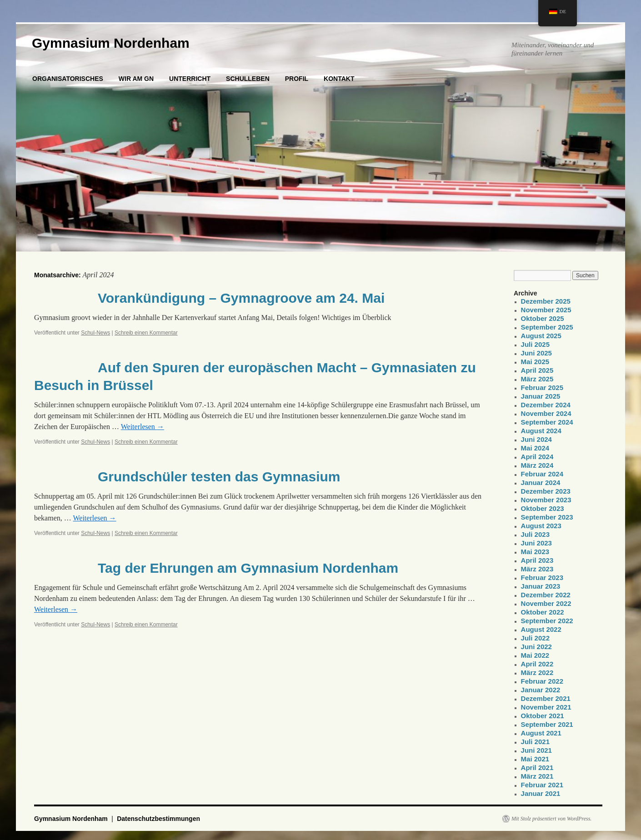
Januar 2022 (541, 690)
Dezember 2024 (546, 405)
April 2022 (537, 664)
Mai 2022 (535, 655)
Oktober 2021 (543, 716)
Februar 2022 (542, 681)
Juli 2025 (535, 344)
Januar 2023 (541, 586)
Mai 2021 (535, 759)
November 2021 (546, 707)
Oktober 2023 (543, 508)
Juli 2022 (535, 638)
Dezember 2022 (546, 595)
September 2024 (547, 422)
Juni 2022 (536, 647)
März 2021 (537, 776)
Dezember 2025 (546, 301)
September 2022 (547, 621)
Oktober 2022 (543, 612)
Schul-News (95, 333)
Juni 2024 (536, 439)
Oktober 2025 (543, 318)
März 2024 (537, 465)
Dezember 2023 (546, 491)
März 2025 (537, 379)
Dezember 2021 (546, 698)
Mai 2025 (535, 362)
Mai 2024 (535, 448)
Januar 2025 (541, 396)
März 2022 (537, 672)
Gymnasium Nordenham (111, 43)
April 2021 (537, 767)
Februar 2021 (542, 785)
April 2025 (537, 370)
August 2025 (541, 336)
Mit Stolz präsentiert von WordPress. (551, 819)
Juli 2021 (535, 742)
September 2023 (547, 517)
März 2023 (537, 569)
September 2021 (547, 724)
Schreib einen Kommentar (146, 333)
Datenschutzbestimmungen (158, 819)
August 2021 (541, 733)
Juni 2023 (536, 543)
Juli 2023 (535, 534)
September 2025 (547, 327)
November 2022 (546, 603)
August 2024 (541, 431)
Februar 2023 (542, 577)
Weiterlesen (143, 427)
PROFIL (297, 79)
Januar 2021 (541, 793)
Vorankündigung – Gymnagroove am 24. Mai (241, 298)
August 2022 (541, 629)
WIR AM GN (136, 79)
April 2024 (537, 457)
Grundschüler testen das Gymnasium (219, 477)
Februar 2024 (542, 474)
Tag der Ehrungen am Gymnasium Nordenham (248, 568)
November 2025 (546, 310)
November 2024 (546, 413)
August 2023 (541, 526)
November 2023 (546, 500)
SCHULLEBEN (248, 79)
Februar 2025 (542, 387)
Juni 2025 (536, 353)
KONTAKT (339, 79)
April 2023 (537, 560)
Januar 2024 (541, 482)
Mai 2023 (535, 552)
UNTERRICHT (190, 79)
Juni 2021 (536, 750)
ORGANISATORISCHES (68, 79)
